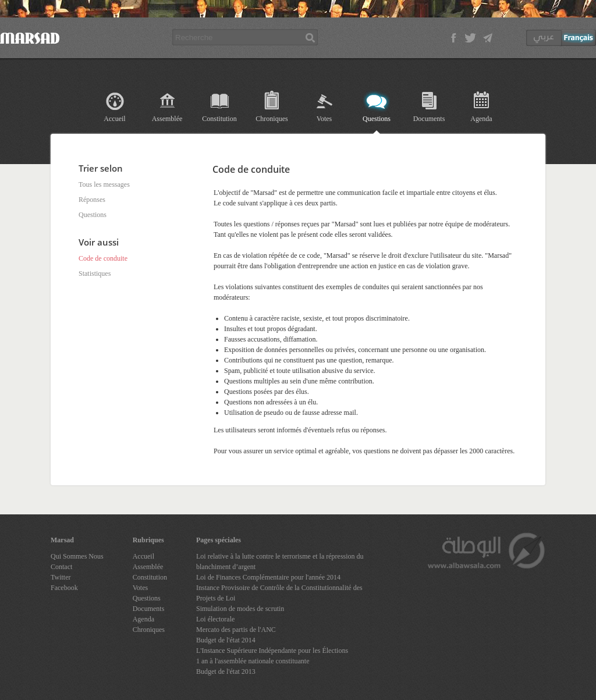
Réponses (92, 200)
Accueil (114, 119)
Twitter (61, 577)
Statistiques (95, 273)
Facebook (64, 588)
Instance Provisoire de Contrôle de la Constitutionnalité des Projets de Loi (279, 593)
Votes (324, 119)
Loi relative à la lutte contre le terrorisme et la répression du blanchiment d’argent (280, 562)
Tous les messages (104, 184)
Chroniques (272, 119)
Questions (377, 119)
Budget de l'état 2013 (226, 671)
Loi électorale (215, 619)
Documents (429, 119)
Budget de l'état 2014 (226, 640)
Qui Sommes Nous (77, 556)
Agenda (481, 119)
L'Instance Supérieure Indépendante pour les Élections (272, 651)
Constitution (219, 119)
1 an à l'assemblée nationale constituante (253, 661)
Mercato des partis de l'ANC (236, 630)
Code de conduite (103, 258)
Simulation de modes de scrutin (240, 609)
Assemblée (167, 119)
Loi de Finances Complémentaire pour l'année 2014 (268, 577)
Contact (61, 567)
